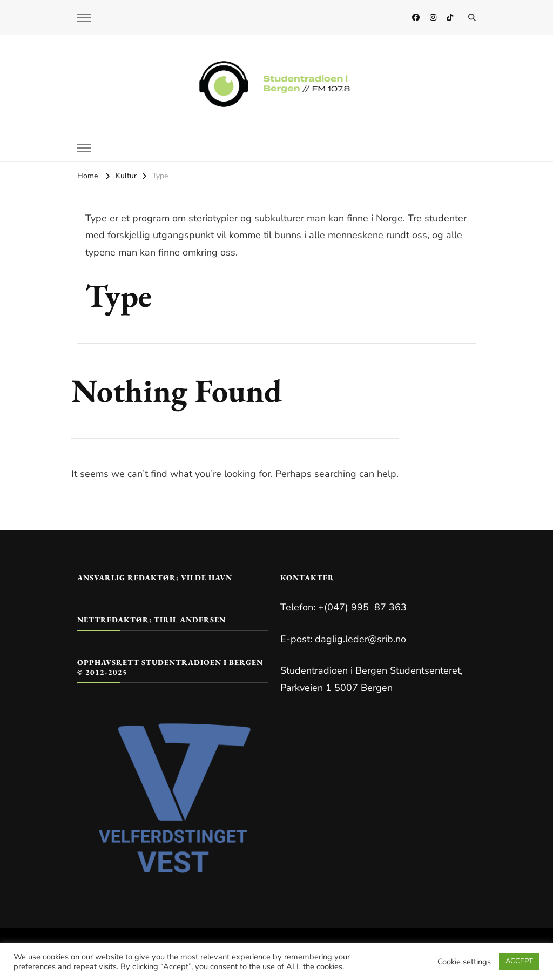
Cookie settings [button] (464, 962)
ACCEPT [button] (519, 961)
